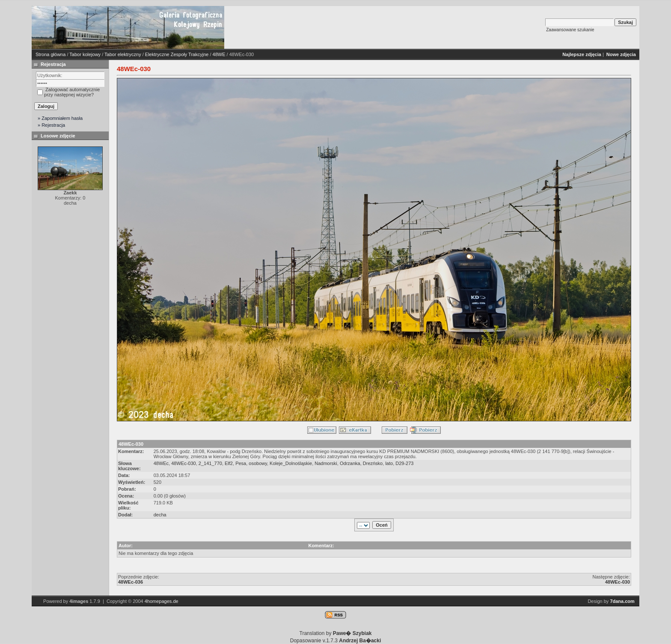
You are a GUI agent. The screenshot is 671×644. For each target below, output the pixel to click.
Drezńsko (373, 463)
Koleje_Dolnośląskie (291, 463)
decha (160, 515)
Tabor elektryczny (123, 54)
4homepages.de (162, 601)
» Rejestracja (51, 125)
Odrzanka (350, 463)
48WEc (161, 463)
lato (389, 463)
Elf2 (229, 463)
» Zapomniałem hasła (60, 118)
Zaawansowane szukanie (570, 30)
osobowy (258, 463)
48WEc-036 (131, 582)
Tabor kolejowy (85, 54)
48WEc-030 (183, 463)
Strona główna (50, 54)
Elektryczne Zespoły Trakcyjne (177, 54)
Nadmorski (326, 463)
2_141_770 (210, 463)
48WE (219, 54)
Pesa (241, 463)
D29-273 (404, 463)
